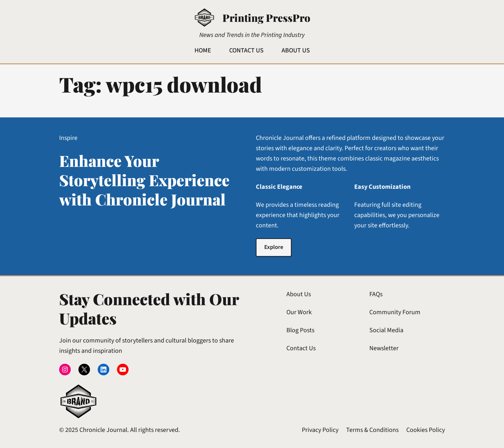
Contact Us (301, 348)
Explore (274, 247)
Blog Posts (300, 330)
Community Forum (395, 312)
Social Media (386, 330)
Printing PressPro (266, 18)
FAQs (376, 294)
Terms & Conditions (372, 430)
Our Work (299, 312)
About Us (299, 294)
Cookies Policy (426, 430)
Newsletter (384, 348)
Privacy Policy (320, 430)
